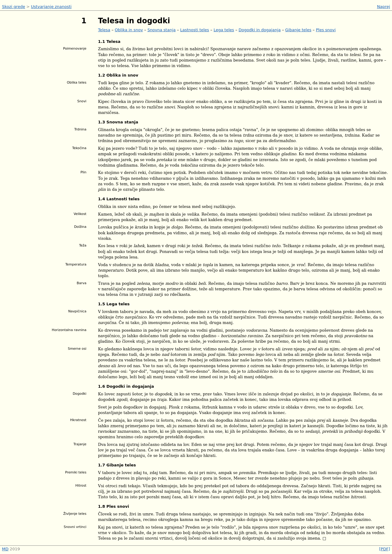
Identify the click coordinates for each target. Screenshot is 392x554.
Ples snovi (326, 30)
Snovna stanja (161, 30)
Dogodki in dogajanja (260, 30)
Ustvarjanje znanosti (51, 7)
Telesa (104, 30)
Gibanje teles (298, 30)
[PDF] (384, 549)
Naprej (384, 7)
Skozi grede (14, 7)
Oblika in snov (129, 30)
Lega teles (224, 30)
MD (5, 549)
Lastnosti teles (194, 30)
